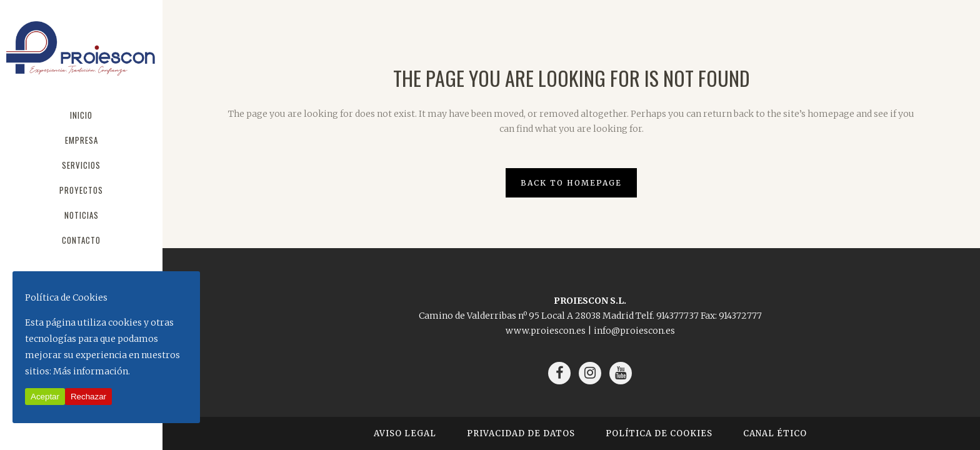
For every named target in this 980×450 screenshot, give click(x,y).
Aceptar (45, 397)
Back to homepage (571, 183)
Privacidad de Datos (521, 433)
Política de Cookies (659, 433)
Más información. (92, 371)
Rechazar (88, 397)
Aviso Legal (405, 433)
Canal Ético (775, 433)
